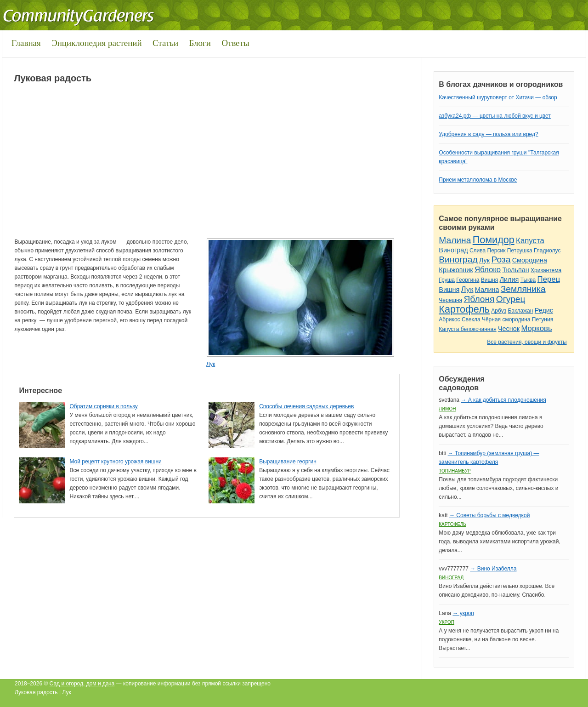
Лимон (447, 409)
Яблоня (479, 299)
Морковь (536, 328)
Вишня (489, 280)
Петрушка (520, 251)
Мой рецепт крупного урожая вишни (115, 462)
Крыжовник (456, 270)
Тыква (528, 280)
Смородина (530, 260)
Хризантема (546, 270)
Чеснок (509, 329)
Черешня (450, 300)
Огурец (511, 299)
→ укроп (463, 613)
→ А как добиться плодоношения (503, 400)
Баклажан (520, 311)
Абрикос (449, 319)
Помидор (494, 240)
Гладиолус (547, 251)
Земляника (523, 289)
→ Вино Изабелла (493, 569)
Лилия (509, 279)
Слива (478, 251)
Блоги (200, 43)
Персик (497, 251)
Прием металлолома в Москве (478, 180)
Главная (26, 43)
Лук (211, 364)
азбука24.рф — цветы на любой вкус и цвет (495, 116)
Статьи (165, 43)
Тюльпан (515, 270)
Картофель (464, 309)
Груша (447, 280)
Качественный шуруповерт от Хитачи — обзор (498, 97)
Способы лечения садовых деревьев (306, 406)
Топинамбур (455, 471)
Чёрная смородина (506, 319)
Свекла (471, 319)
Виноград (453, 250)
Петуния (543, 319)
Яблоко (488, 270)
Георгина (468, 280)
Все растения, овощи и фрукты (527, 342)
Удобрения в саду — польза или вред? (488, 134)
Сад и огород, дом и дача (82, 684)
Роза (501, 259)
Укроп (447, 622)
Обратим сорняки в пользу (103, 406)
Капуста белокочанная (467, 329)
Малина (455, 240)
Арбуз (499, 311)
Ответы (235, 43)
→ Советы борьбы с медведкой (489, 515)
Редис (544, 310)
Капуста (530, 241)
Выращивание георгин (288, 462)
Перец (549, 279)
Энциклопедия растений (97, 43)
